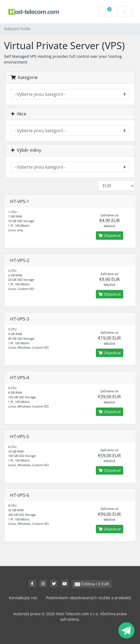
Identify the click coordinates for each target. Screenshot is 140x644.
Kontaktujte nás (23, 598)
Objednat (110, 236)
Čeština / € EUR (92, 584)
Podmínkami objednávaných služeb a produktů (89, 598)
